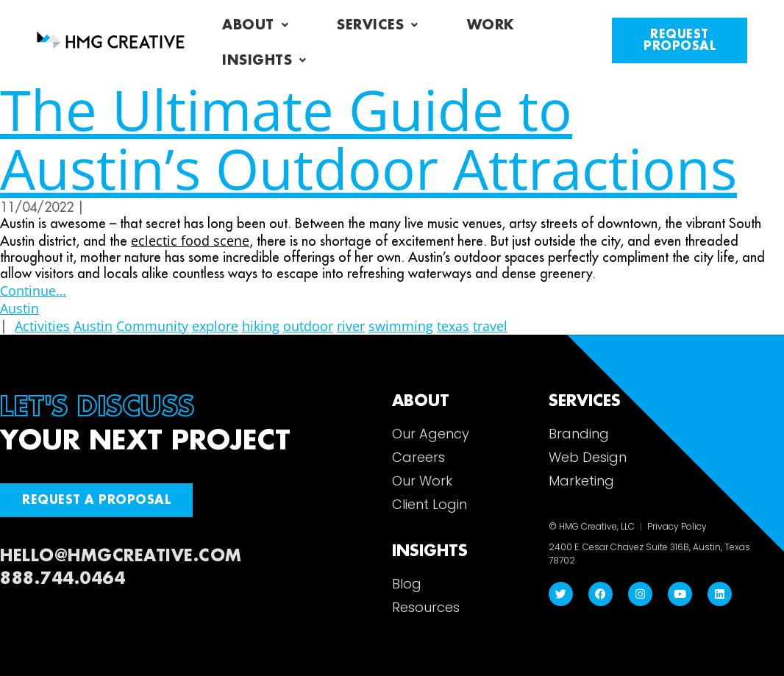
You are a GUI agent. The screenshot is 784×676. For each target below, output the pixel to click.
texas (453, 326)
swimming (401, 326)
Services (378, 25)
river (351, 326)
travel (490, 326)
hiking (261, 326)
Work (491, 25)
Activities (42, 326)
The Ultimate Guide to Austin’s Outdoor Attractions (368, 139)
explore (215, 326)
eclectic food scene (190, 241)
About (255, 25)
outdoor (308, 326)
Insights (264, 60)
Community (152, 326)
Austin (19, 308)
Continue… (33, 291)
